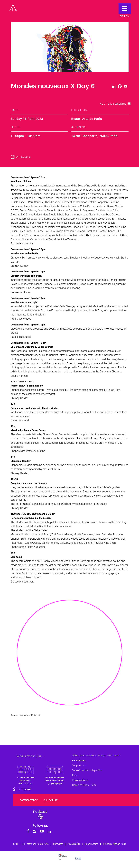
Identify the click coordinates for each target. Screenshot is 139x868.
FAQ (27, 845)
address (79, 127)
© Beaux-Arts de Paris (69, 850)
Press (75, 775)
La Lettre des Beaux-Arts (48, 845)
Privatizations (80, 780)
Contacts (72, 845)
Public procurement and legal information (96, 755)
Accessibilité (89, 845)
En (128, 16)
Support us (78, 765)
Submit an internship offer (87, 770)
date (15, 110)
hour (15, 127)
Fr (121, 16)
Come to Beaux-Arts (84, 785)
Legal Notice (108, 845)
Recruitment (79, 760)
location (79, 110)
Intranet (26, 789)
